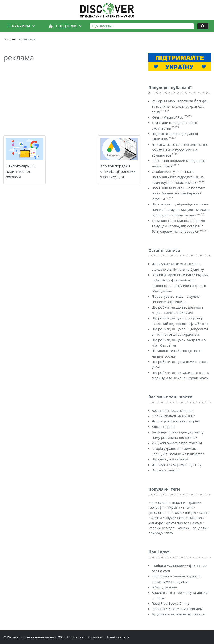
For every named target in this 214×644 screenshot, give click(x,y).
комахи (183, 528)
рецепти (200, 528)
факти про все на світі (184, 523)
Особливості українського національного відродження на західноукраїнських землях (178, 177)
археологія (160, 502)
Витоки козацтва (166, 470)
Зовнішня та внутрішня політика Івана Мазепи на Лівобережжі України (179, 193)
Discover (10, 39)
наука (170, 518)
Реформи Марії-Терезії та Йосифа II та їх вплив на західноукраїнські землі (181, 106)
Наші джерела (118, 637)
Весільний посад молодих (173, 410)
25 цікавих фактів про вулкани (177, 443)
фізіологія (156, 512)
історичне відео (162, 528)
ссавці (204, 512)
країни (194, 502)
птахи (188, 507)
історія (191, 512)
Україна (174, 507)
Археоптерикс (163, 427)
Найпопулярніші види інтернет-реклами (20, 171)
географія (156, 507)
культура (156, 523)
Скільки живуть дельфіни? (173, 416)
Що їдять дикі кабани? (170, 459)
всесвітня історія (191, 518)
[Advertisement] (72, 98)
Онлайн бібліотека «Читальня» (177, 609)
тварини (178, 502)
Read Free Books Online (171, 603)
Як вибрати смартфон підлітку (176, 465)
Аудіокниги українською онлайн (178, 614)
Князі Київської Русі (168, 117)
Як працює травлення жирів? (176, 421)
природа (156, 533)
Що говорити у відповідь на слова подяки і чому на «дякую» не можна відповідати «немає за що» (181, 210)
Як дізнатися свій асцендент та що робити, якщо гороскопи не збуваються (180, 150)
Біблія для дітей (165, 587)
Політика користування (85, 637)
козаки (156, 518)
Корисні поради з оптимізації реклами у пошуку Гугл (118, 171)
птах (170, 533)
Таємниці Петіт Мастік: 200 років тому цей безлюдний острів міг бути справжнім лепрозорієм (178, 226)
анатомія (175, 512)
